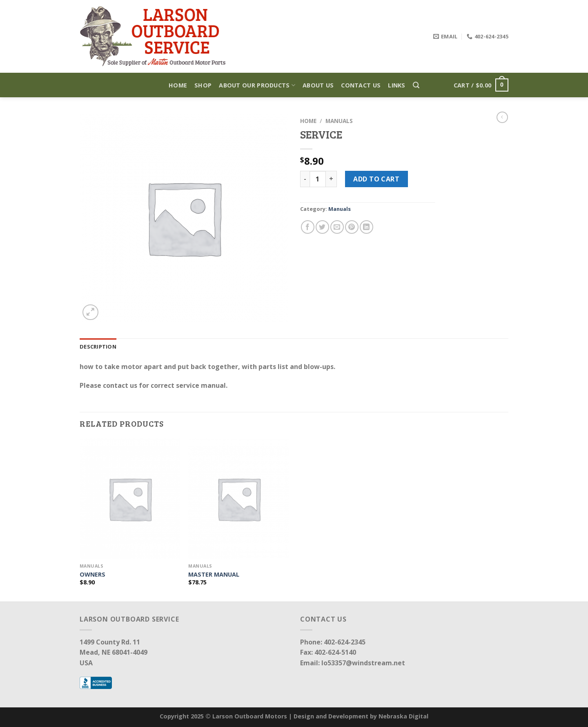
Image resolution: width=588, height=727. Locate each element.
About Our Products (257, 85)
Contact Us (361, 85)
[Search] (416, 85)
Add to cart (376, 179)
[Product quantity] (318, 179)
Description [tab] (98, 347)
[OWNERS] (130, 499)
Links (396, 85)
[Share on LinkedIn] (366, 227)
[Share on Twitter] (322, 227)
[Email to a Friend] (337, 227)
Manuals (339, 121)
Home (178, 85)
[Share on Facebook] (308, 227)
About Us (318, 85)
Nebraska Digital (403, 716)
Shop (203, 85)
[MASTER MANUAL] (239, 499)
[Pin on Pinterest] (352, 227)
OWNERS (92, 575)
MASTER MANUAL (214, 575)
